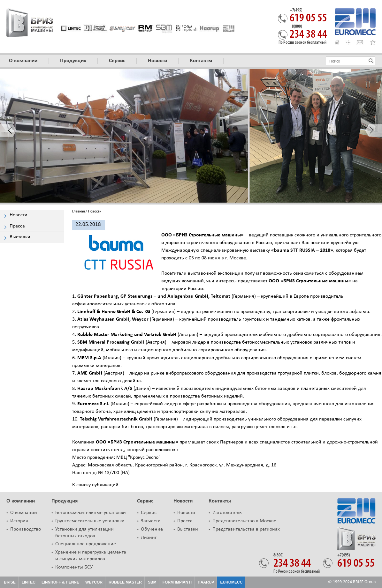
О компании (21, 501)
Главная (79, 212)
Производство (26, 529)
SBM (152, 582)
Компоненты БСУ (74, 567)
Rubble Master (125, 582)
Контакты (220, 501)
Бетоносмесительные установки (91, 513)
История (19, 521)
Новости (183, 501)
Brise (10, 582)
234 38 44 (308, 33)
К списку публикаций (95, 485)
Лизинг (149, 538)
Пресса (185, 521)
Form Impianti (177, 582)
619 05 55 (308, 16)
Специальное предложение (86, 544)
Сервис (145, 501)
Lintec (29, 582)
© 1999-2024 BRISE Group (352, 582)
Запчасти (151, 521)
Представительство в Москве (244, 521)
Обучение (152, 529)
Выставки (188, 529)
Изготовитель (227, 513)
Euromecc (231, 582)
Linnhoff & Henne (60, 582)
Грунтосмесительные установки (90, 521)
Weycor (94, 582)
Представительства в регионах (246, 529)
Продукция (65, 501)
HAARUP (206, 582)
